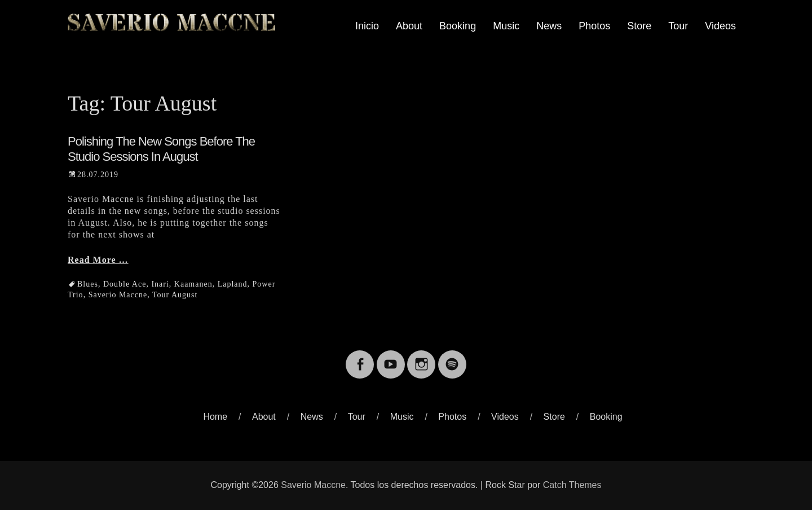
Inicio (367, 26)
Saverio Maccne (118, 295)
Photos (594, 26)
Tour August (175, 295)
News (549, 26)
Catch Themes (572, 485)
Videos (720, 26)
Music (506, 26)
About (409, 26)
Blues (88, 284)
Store (639, 26)
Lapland (233, 284)
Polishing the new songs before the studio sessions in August (161, 149)
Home (215, 417)
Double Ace (125, 284)
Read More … (98, 260)
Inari (160, 284)
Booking (458, 26)
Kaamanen (193, 284)
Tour (678, 26)
